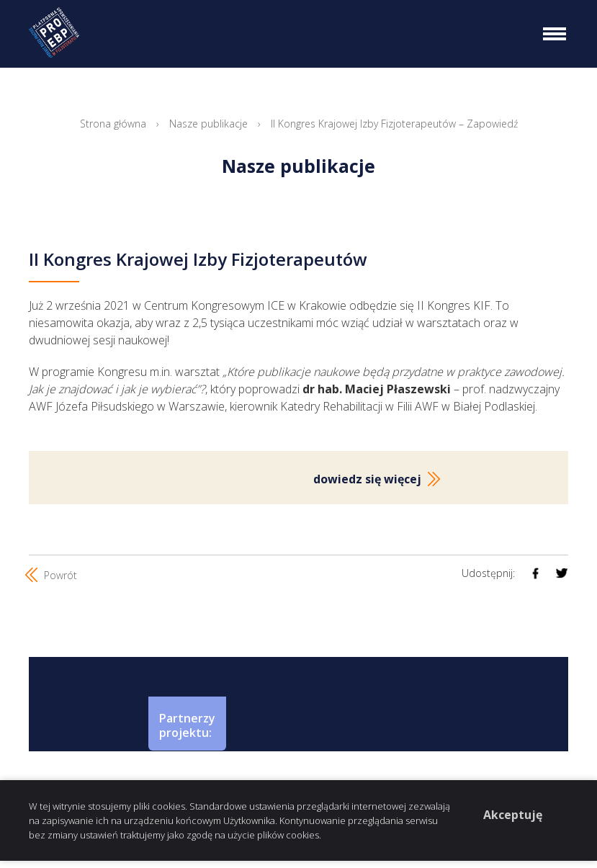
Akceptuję (513, 815)
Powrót (53, 575)
